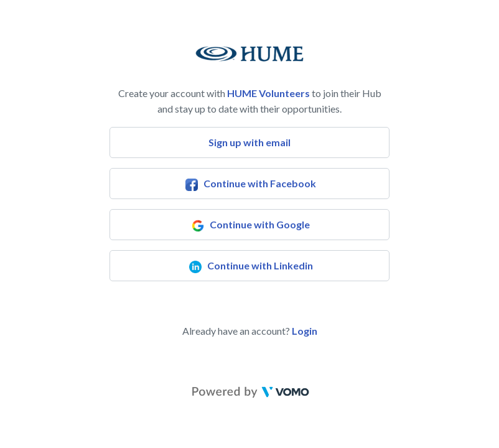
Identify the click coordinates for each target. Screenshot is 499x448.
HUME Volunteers (268, 93)
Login (305, 331)
